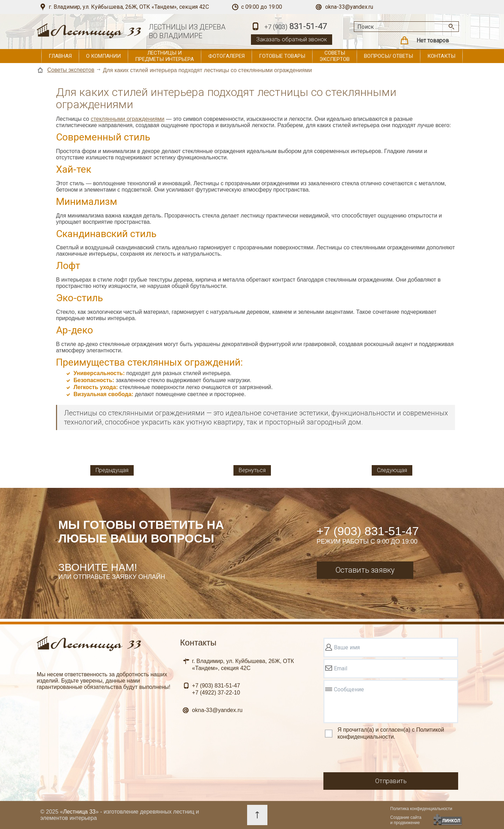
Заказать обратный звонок (292, 39)
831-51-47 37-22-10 (216, 689)
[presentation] (377, 757)
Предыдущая (112, 470)
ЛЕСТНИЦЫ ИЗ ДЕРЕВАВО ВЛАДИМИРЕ (187, 31)
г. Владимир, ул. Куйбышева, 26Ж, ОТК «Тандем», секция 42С (129, 7)
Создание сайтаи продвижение (406, 820)
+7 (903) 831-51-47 (368, 531)
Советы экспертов (335, 56)
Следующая (392, 470)
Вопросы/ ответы (388, 56)
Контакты (441, 56)
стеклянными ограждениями (128, 119)
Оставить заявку (365, 570)
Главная (60, 56)
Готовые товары (282, 56)
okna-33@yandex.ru (349, 7)
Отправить (391, 781)
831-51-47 (296, 27)
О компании (103, 56)
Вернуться (252, 470)
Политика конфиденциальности (421, 809)
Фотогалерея (226, 56)
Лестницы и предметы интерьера (164, 56)
